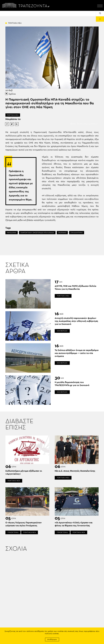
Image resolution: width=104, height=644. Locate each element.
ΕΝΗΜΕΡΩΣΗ (62, 331)
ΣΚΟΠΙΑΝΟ (62, 233)
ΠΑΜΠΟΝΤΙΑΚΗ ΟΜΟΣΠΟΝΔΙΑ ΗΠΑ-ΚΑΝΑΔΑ (37, 233)
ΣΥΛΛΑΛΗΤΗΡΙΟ (77, 233)
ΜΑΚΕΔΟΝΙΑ (12, 233)
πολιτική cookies (52, 634)
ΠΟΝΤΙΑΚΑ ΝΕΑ (13, 115)
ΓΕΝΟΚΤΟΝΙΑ (13, 532)
